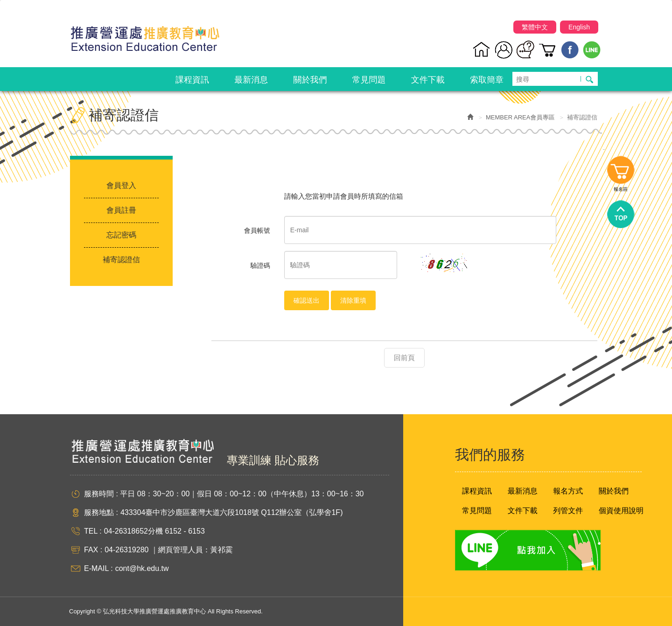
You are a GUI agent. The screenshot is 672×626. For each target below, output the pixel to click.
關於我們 (614, 491)
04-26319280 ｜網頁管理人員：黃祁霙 (168, 550)
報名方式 (568, 491)
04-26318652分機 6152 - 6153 (154, 531)
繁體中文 (535, 27)
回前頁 (404, 358)
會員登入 (121, 185)
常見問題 (477, 511)
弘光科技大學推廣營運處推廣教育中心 (145, 35)
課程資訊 (477, 491)
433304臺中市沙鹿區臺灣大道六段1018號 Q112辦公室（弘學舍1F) (232, 512)
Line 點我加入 (528, 550)
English (579, 27)
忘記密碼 (121, 235)
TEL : (93, 531)
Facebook (570, 49)
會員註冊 (121, 210)
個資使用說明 (621, 511)
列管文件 (568, 511)
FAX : (93, 550)
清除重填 (353, 300)
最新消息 (523, 491)
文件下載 (523, 511)
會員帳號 (257, 230)
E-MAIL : (98, 568)
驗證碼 (260, 265)
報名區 (621, 172)
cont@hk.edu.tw (142, 568)
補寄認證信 (121, 260)
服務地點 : (101, 512)
